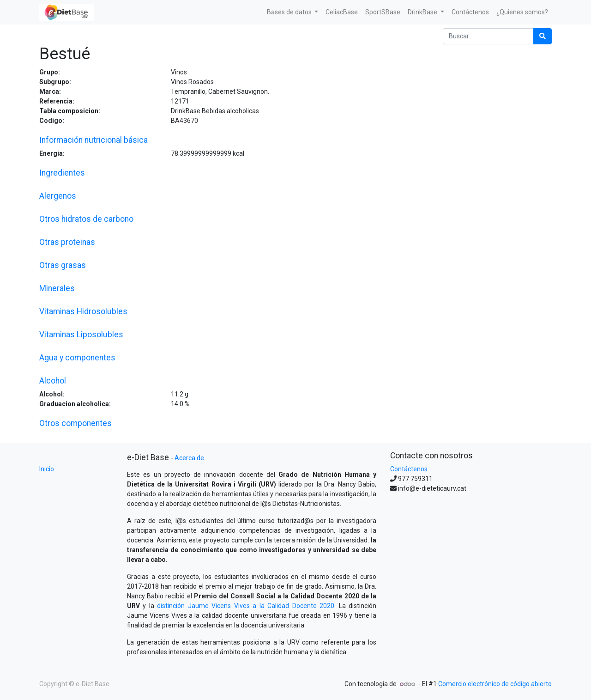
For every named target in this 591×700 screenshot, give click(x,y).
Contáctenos (409, 469)
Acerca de (189, 458)
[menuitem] (342, 12)
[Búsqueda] (543, 36)
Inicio (47, 469)
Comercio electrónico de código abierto (495, 684)
